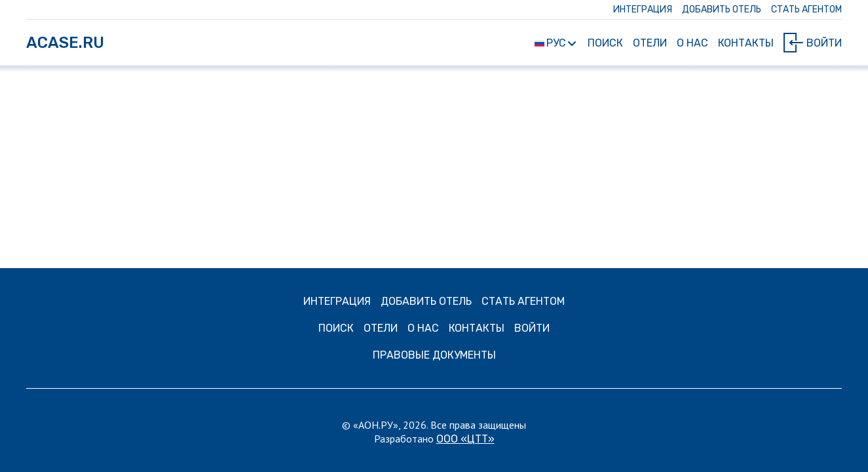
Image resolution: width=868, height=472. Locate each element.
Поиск (605, 43)
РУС (555, 43)
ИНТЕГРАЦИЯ (643, 10)
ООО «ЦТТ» (465, 439)
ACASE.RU (65, 43)
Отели (650, 43)
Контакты (746, 43)
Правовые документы (434, 355)
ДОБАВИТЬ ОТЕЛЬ (722, 10)
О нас (692, 43)
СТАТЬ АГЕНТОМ (806, 10)
